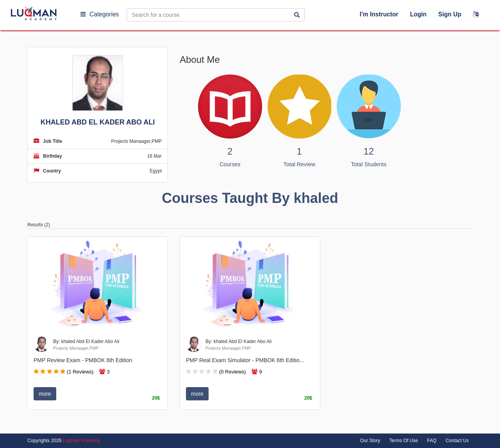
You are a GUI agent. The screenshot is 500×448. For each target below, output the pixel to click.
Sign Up (450, 14)
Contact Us (457, 441)
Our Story (370, 441)
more (45, 394)
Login (418, 14)
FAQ (432, 441)
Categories (100, 14)
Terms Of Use (404, 441)
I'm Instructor (379, 14)
